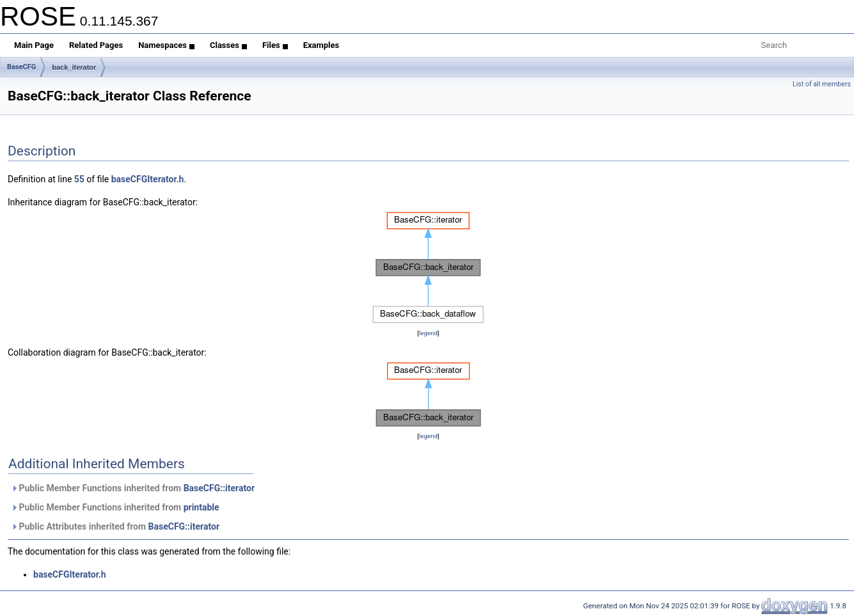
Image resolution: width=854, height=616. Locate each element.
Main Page (34, 45)
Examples (321, 45)
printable (202, 507)
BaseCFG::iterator (219, 488)
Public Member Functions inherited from (133, 488)
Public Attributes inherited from (115, 526)
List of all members (822, 84)
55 (79, 179)
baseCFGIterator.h (148, 179)
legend (428, 333)
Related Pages (96, 45)
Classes (228, 45)
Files (275, 45)
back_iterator (74, 67)
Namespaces (166, 45)
